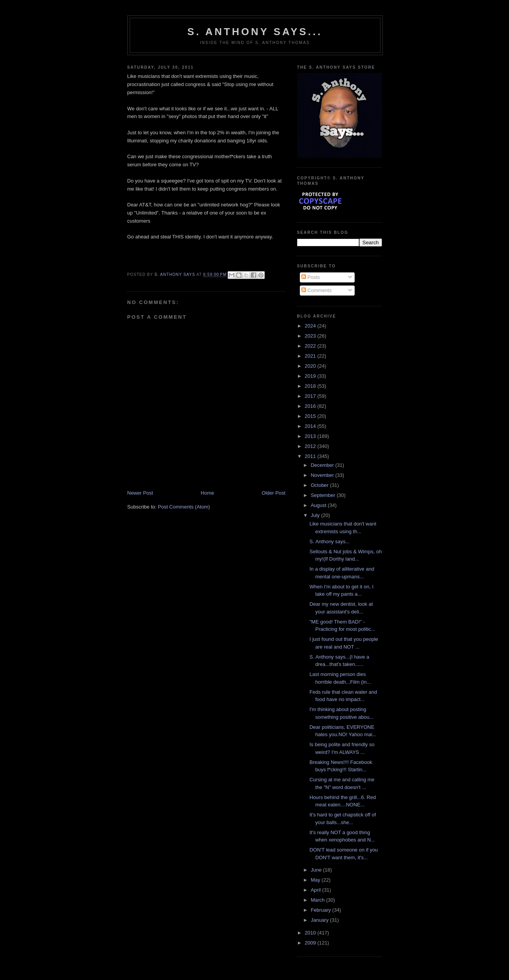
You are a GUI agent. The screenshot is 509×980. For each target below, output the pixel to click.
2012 (311, 446)
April (316, 890)
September (324, 495)
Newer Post (140, 493)
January (320, 920)
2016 (311, 406)
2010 (311, 933)
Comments (316, 290)
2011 (311, 456)
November (323, 475)
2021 (311, 356)
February (321, 910)
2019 (311, 376)
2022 (311, 346)
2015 (311, 416)
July (316, 515)
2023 (311, 336)
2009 (311, 943)
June (317, 870)
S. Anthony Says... (255, 32)
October (320, 485)
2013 (311, 436)
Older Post (273, 493)
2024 (311, 326)
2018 (311, 386)
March (318, 900)
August (319, 505)
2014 (311, 426)
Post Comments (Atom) (184, 507)
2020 (311, 366)
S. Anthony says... (330, 542)
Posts (311, 277)
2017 (311, 396)
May (316, 880)
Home (207, 493)
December (323, 465)
